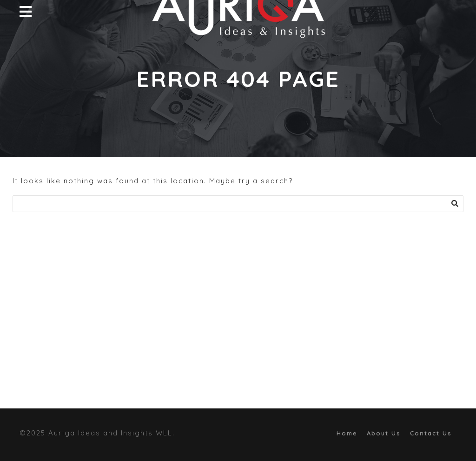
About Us (384, 433)
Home (347, 433)
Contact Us (431, 433)
